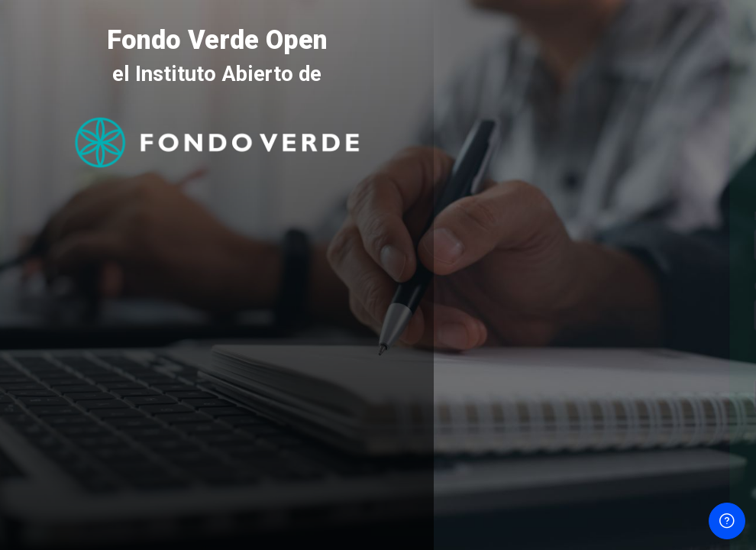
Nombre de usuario (507, 216)
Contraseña (488, 286)
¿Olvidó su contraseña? (687, 355)
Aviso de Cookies (595, 492)
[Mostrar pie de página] (727, 521)
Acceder (595, 396)
